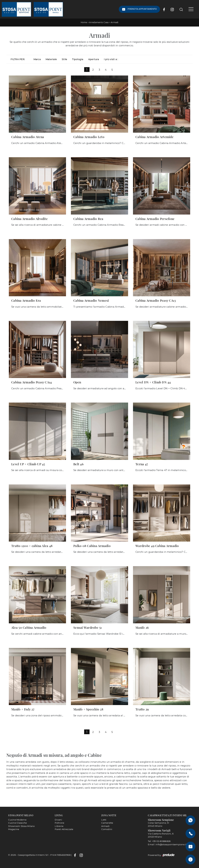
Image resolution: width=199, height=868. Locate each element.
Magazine (14, 829)
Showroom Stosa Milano (21, 826)
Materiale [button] (51, 59)
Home (84, 22)
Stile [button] (64, 59)
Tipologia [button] (78, 59)
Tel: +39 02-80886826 (159, 841)
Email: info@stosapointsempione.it (167, 844)
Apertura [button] (94, 59)
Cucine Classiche (17, 823)
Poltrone (59, 823)
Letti (104, 820)
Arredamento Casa (99, 22)
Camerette (107, 823)
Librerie (59, 826)
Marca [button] (37, 59)
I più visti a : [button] (111, 59)
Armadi (115, 22)
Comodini (107, 829)
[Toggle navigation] (190, 9)
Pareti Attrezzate (64, 829)
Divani (58, 820)
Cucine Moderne (17, 820)
